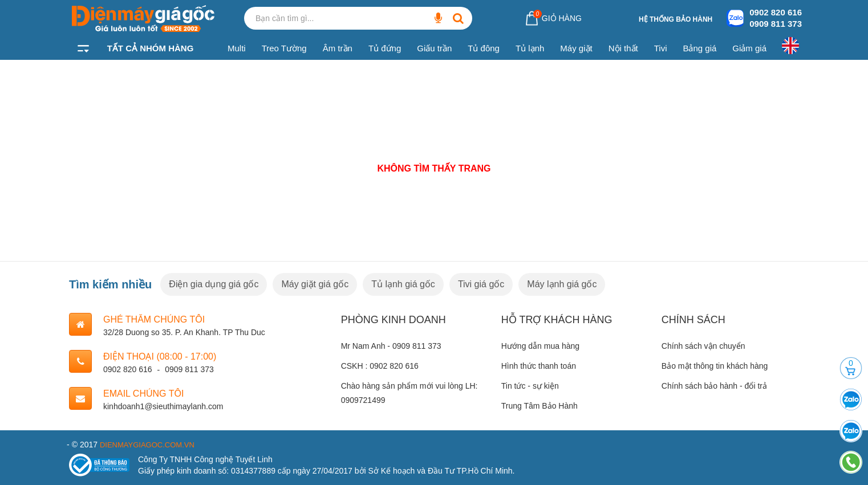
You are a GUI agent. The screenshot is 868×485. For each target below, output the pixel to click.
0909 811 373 (776, 24)
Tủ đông (484, 48)
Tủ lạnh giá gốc (403, 284)
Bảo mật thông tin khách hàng (715, 366)
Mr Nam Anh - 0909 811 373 (391, 346)
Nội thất (623, 48)
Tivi (661, 48)
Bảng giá (699, 48)
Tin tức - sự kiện (530, 386)
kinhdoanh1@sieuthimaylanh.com (163, 406)
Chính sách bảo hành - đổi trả (714, 386)
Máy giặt (576, 48)
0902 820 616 (776, 12)
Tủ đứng (385, 48)
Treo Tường (284, 48)
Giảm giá (749, 48)
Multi (237, 48)
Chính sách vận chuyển (703, 346)
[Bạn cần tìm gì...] (438, 18)
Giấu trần (434, 48)
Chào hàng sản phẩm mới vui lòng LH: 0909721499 (409, 393)
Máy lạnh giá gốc (562, 284)
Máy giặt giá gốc (315, 284)
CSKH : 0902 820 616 (380, 366)
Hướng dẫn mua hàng (540, 346)
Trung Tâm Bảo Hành (540, 406)
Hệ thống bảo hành (676, 19)
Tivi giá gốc (481, 284)
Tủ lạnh (530, 48)
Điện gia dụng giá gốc (214, 284)
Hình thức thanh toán (539, 366)
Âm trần (338, 48)
